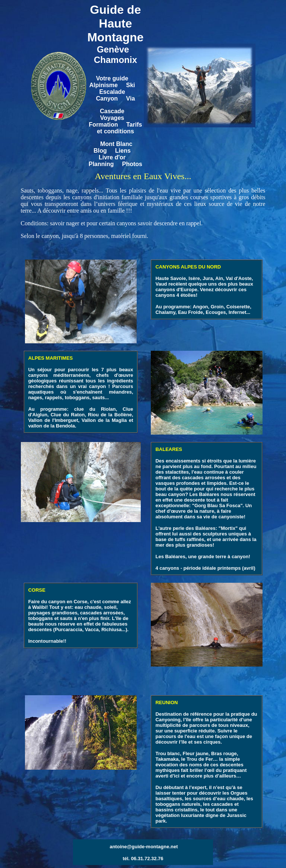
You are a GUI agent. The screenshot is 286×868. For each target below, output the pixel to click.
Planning (101, 164)
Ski (130, 85)
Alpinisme (104, 85)
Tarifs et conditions (119, 128)
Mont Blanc (116, 144)
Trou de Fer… (202, 759)
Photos (132, 164)
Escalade (112, 92)
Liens (123, 151)
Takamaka (167, 759)
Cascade (112, 111)
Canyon (107, 98)
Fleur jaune (195, 753)
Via (131, 98)
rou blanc (169, 753)
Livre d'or (112, 157)
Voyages (112, 118)
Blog (101, 151)
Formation (104, 125)
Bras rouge (224, 753)
